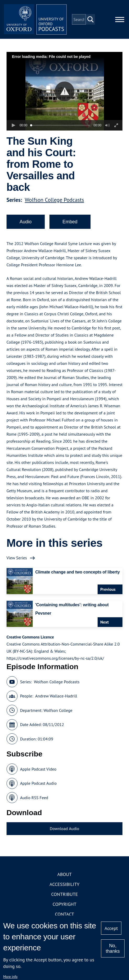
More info (10, 977)
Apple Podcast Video (38, 769)
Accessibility (64, 884)
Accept (111, 928)
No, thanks (113, 948)
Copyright (64, 904)
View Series (17, 558)
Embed (70, 222)
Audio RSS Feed (34, 798)
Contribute (64, 894)
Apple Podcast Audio (38, 783)
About (64, 874)
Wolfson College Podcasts (54, 200)
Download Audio (64, 829)
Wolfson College (58, 710)
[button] (64, 91)
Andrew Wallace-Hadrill (56, 696)
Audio (26, 222)
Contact (64, 914)
